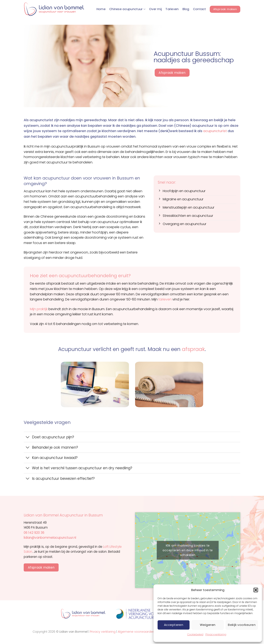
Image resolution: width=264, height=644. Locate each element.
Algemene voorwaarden (136, 632)
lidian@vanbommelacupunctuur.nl (50, 538)
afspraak (193, 349)
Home (101, 9)
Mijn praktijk (39, 309)
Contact (200, 9)
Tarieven (172, 9)
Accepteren (174, 625)
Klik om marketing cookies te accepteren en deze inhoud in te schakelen (188, 550)
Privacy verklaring (103, 632)
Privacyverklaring (216, 634)
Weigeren (208, 625)
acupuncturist (215, 131)
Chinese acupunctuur (127, 9)
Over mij (155, 9)
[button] (256, 590)
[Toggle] (28, 437)
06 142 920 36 (34, 533)
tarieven (165, 299)
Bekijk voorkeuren (242, 625)
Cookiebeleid (195, 634)
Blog (186, 9)
